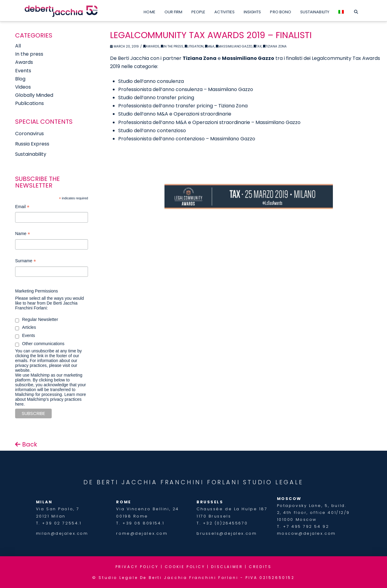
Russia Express (32, 144)
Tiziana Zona (275, 46)
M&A (210, 46)
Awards (151, 46)
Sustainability (31, 154)
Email (22, 207)
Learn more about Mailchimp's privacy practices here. (50, 399)
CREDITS (260, 567)
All (18, 46)
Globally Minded (34, 95)
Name (23, 234)
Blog (20, 79)
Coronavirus (29, 134)
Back (26, 444)
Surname (26, 261)
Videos (23, 87)
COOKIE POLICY (185, 567)
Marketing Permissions (37, 291)
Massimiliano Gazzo (234, 46)
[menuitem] (341, 11)
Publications (29, 103)
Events (23, 71)
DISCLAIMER (227, 567)
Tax (258, 46)
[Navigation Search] (356, 11)
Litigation (194, 46)
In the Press (172, 46)
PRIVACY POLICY (137, 567)
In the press (29, 54)
